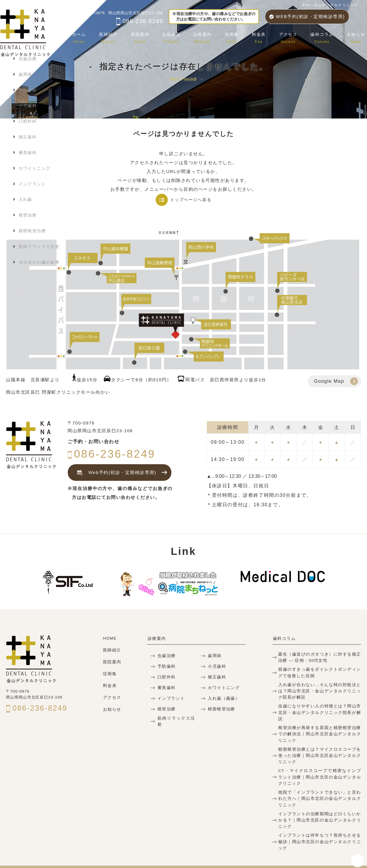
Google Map (329, 381)
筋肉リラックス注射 (176, 721)
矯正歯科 (216, 677)
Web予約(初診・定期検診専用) (115, 473)
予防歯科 (166, 666)
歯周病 (214, 655)
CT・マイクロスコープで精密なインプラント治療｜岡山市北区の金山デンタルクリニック (320, 767)
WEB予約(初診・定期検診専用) (307, 16)
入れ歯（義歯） (223, 698)
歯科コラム (323, 37)
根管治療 (166, 709)
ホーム (86, 37)
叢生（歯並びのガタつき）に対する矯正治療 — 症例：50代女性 (320, 657)
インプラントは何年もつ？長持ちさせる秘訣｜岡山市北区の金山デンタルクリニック (320, 827)
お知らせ (356, 37)
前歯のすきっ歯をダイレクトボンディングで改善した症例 (320, 672)
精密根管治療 (221, 709)
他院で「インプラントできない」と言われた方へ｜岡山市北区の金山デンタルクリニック (320, 788)
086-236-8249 (140, 21)
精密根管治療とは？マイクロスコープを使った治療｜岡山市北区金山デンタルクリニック (320, 746)
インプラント (170, 698)
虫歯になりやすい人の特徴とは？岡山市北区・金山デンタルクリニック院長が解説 (320, 707)
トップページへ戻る (191, 200)
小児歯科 (216, 666)
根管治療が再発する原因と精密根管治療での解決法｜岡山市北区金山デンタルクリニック (320, 725)
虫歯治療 (166, 655)
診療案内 (207, 37)
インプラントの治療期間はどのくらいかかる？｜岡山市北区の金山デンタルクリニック (320, 809)
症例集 (236, 37)
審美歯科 (166, 687)
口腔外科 (166, 677)
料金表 (262, 37)
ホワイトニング (223, 687)
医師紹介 (115, 37)
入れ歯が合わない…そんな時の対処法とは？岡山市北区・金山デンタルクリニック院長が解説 (320, 690)
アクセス (290, 37)
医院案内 (146, 37)
